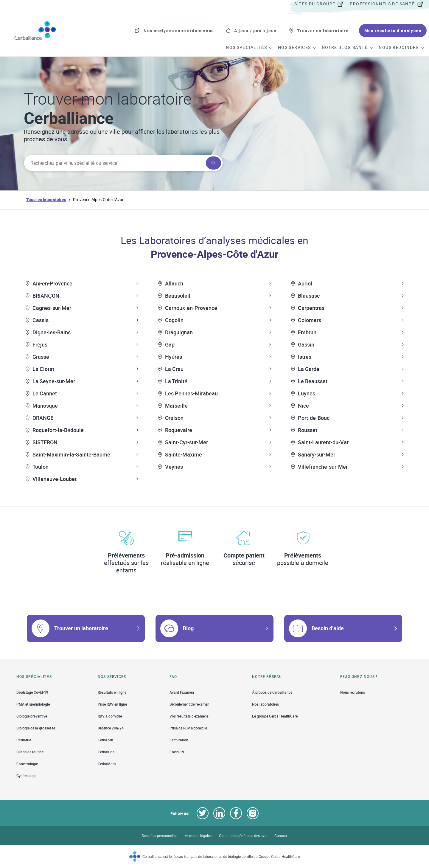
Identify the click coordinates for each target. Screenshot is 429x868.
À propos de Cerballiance (272, 692)
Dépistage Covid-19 (32, 692)
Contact (281, 836)
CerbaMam (107, 764)
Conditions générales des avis (243, 836)
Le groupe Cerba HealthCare (275, 716)
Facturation (179, 740)
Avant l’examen (182, 692)
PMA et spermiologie (33, 704)
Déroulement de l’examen (190, 704)
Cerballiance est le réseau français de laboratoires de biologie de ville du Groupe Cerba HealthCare (221, 857)
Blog (188, 628)
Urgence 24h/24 (111, 728)
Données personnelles (160, 836)
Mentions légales (198, 836)
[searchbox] (114, 163)
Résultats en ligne (112, 692)
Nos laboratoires (265, 704)
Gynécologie (26, 776)
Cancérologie (27, 764)
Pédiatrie (24, 740)
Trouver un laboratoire (81, 628)
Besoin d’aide (328, 628)
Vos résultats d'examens (189, 716)
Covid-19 (177, 752)
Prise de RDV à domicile (188, 728)
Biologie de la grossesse (36, 728)
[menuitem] (321, 4)
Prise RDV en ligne (112, 704)
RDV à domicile (110, 716)
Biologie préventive (32, 716)
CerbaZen (105, 740)
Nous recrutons (353, 692)
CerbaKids (106, 752)
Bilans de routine (30, 752)
